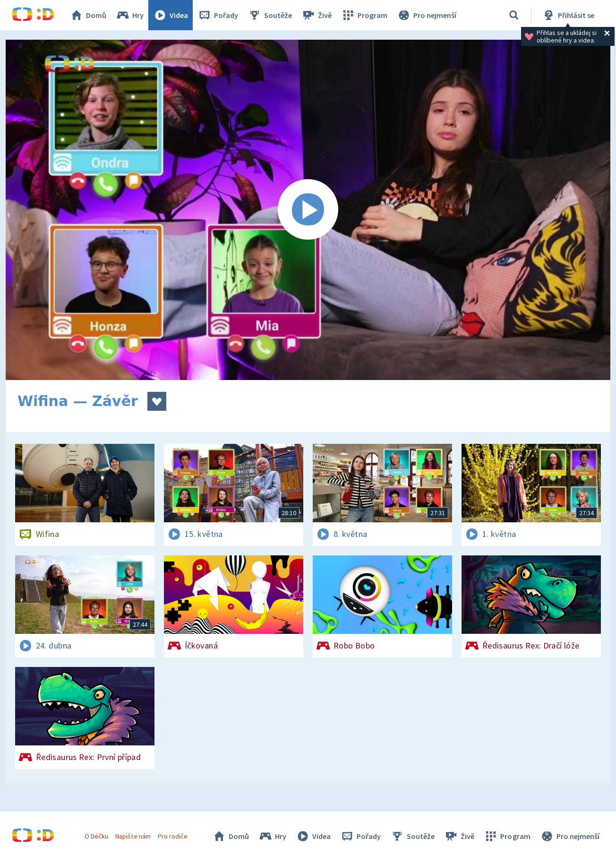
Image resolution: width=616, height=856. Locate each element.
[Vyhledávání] (514, 15)
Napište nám (133, 836)
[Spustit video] (308, 210)
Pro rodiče (173, 836)
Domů (88, 15)
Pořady (218, 15)
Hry (130, 15)
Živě (317, 15)
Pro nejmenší (427, 15)
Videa (171, 15)
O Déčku (96, 836)
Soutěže (270, 15)
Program (364, 15)
